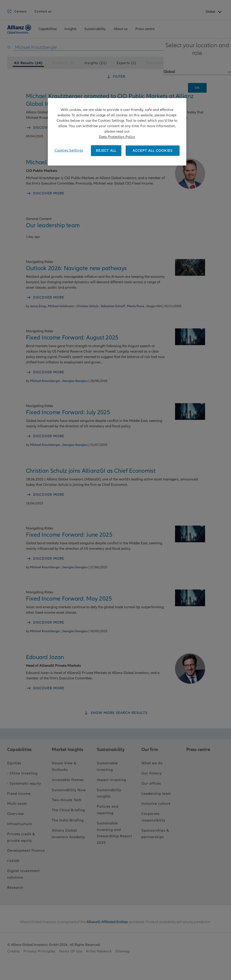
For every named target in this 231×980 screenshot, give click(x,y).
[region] (117, 132)
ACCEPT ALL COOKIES (153, 151)
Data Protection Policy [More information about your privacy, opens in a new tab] (117, 137)
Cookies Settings (69, 150)
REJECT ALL (106, 151)
